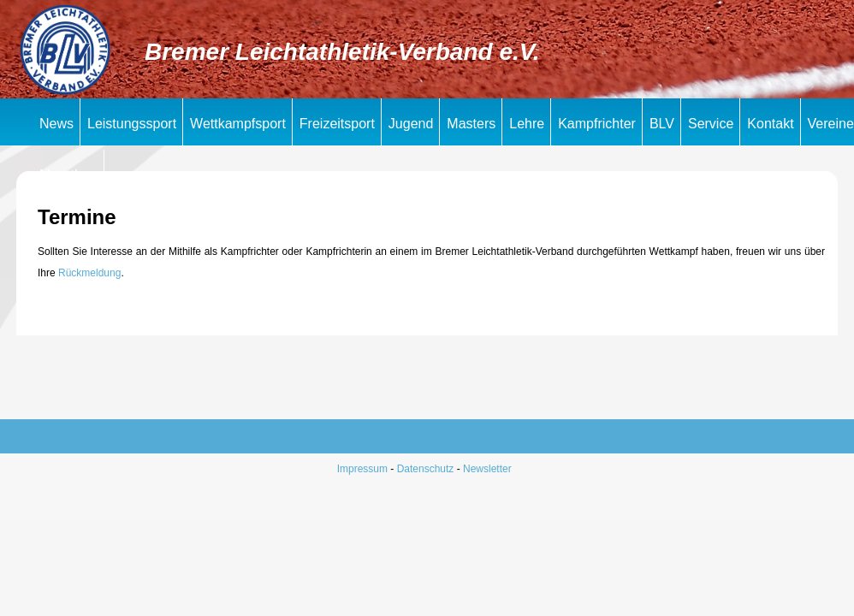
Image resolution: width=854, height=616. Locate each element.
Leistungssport (132, 124)
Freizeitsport (337, 124)
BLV (662, 124)
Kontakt (770, 124)
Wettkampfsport (238, 124)
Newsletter (487, 469)
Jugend (411, 124)
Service (711, 124)
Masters (471, 124)
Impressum (362, 469)
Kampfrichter (597, 124)
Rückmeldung (89, 273)
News (56, 124)
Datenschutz (426, 469)
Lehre (527, 124)
